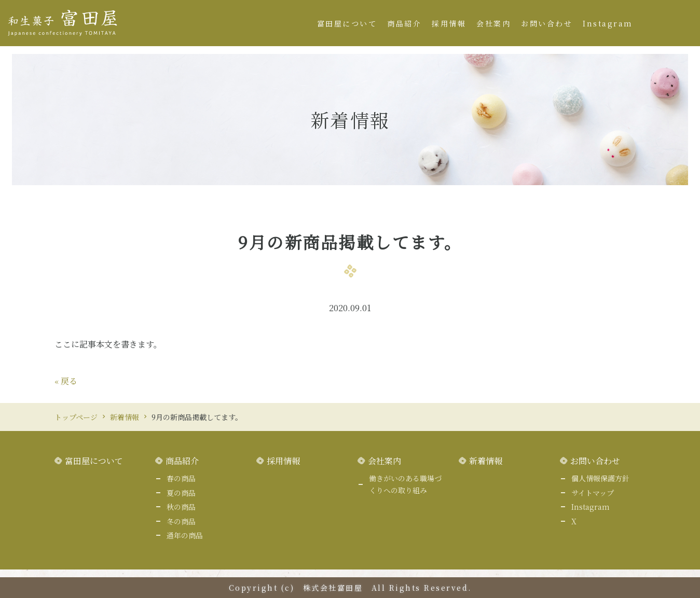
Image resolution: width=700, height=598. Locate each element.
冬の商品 (181, 521)
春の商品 (181, 478)
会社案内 (493, 23)
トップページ (76, 417)
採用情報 (449, 23)
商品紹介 (404, 23)
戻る (66, 381)
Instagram (608, 23)
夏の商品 (181, 493)
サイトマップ (593, 493)
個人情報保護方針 (600, 478)
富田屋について (347, 23)
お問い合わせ (547, 23)
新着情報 (125, 417)
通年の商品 (185, 535)
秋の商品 (181, 507)
